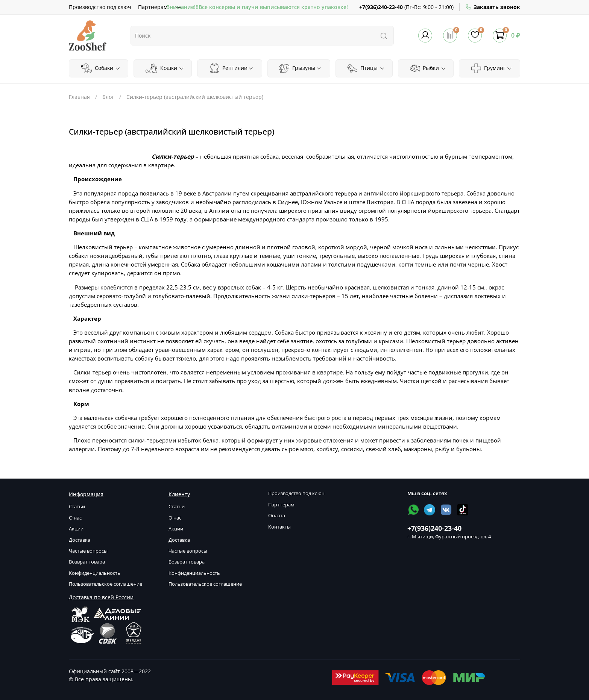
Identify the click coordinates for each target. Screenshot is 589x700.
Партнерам (153, 7)
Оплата (277, 516)
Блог (108, 97)
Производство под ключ (100, 7)
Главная (79, 97)
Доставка (80, 540)
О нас (75, 518)
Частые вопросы (88, 551)
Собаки (100, 68)
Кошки (165, 68)
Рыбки (428, 68)
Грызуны (301, 68)
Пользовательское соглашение (106, 584)
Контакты (279, 527)
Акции (76, 529)
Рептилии (232, 68)
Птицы (366, 68)
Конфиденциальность (95, 573)
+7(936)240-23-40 (381, 7)
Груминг (492, 68)
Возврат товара (87, 562)
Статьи (77, 507)
